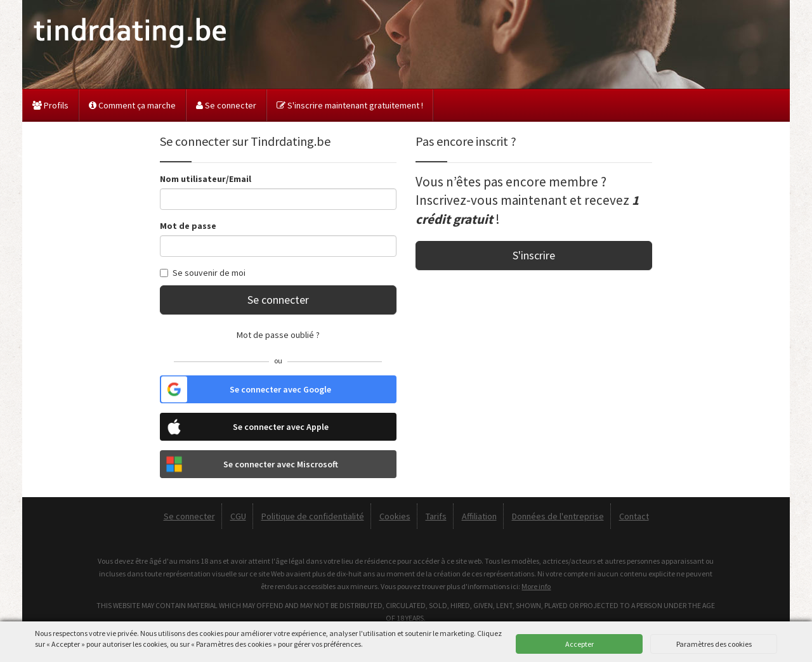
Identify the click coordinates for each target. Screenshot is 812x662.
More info (536, 586)
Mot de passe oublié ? (278, 335)
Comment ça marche (132, 105)
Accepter (580, 644)
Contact (634, 516)
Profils (50, 105)
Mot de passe (188, 226)
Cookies (395, 516)
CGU (238, 516)
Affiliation (479, 516)
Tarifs (436, 516)
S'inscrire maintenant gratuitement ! (350, 105)
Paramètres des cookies (714, 644)
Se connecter (226, 105)
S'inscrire (534, 255)
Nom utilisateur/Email (206, 179)
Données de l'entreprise (558, 516)
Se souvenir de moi (203, 273)
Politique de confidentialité (313, 516)
